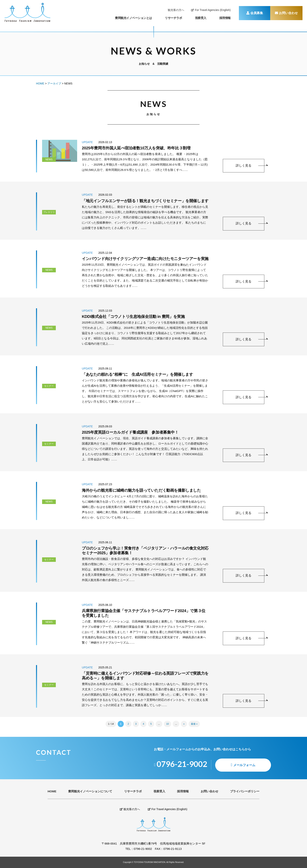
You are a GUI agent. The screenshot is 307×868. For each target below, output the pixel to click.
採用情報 (225, 18)
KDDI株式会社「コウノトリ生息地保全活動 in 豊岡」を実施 (133, 317)
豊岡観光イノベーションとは (133, 18)
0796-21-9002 (143, 849)
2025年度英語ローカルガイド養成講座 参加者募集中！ (130, 432)
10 (167, 724)
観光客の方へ (176, 10)
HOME (52, 791)
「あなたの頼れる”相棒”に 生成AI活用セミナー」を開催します (137, 374)
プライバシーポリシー (245, 791)
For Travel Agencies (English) (211, 10)
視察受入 (201, 18)
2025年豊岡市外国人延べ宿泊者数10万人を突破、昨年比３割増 (136, 148)
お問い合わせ (286, 13)
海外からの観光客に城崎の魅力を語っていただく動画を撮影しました (141, 490)
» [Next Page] (184, 724)
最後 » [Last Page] (194, 724)
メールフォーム (244, 765)
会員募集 (255, 13)
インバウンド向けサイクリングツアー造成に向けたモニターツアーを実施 (145, 259)
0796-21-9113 (172, 849)
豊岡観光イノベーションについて (90, 791)
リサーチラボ (173, 18)
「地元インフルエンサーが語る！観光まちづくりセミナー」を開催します (145, 201)
